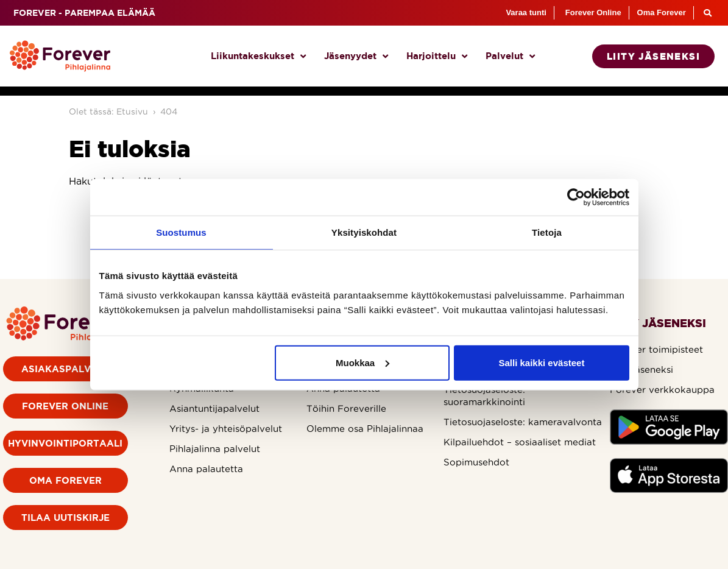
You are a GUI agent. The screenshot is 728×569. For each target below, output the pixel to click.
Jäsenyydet (356, 56)
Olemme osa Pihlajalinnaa (365, 429)
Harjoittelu (437, 56)
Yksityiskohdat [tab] (364, 232)
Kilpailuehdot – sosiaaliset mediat (520, 442)
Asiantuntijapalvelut (214, 408)
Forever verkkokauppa (662, 390)
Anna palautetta (206, 469)
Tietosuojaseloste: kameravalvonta (523, 422)
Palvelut (510, 56)
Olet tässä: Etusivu (108, 111)
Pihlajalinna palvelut (215, 449)
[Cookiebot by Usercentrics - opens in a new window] (576, 197)
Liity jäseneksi (641, 369)
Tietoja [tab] (547, 232)
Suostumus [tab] (181, 232)
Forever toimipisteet (656, 349)
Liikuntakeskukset (258, 56)
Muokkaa (362, 362)
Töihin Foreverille (346, 408)
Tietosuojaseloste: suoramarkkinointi (484, 396)
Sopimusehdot (476, 462)
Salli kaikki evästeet (541, 362)
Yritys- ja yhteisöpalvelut (226, 429)
